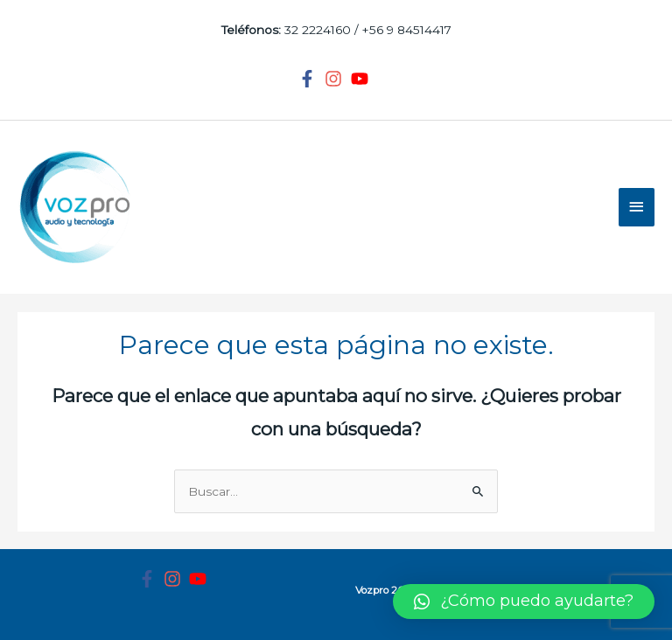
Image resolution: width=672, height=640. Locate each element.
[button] (524, 602)
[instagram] (336, 79)
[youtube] (362, 79)
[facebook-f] (310, 79)
